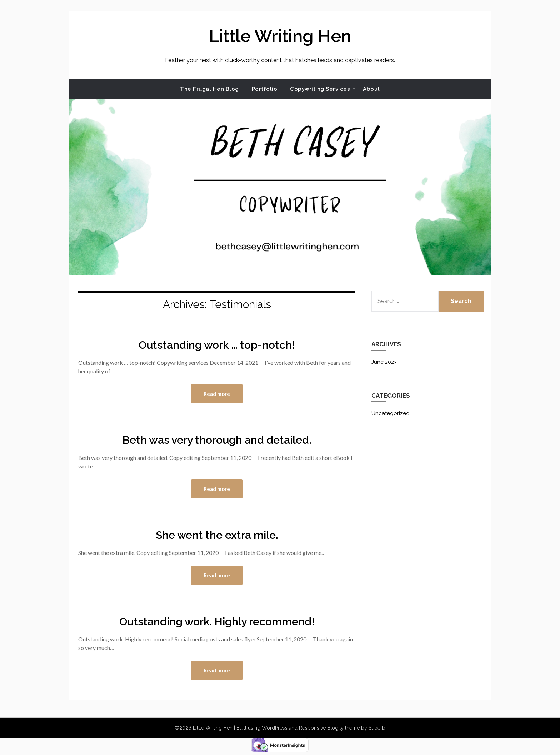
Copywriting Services (320, 89)
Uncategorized (391, 413)
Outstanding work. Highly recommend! (217, 622)
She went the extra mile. (217, 535)
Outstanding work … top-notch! (217, 345)
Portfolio (265, 89)
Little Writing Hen (280, 36)
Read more (217, 394)
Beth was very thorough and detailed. (217, 440)
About (371, 89)
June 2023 (384, 362)
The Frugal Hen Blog (209, 89)
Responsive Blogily (321, 728)
